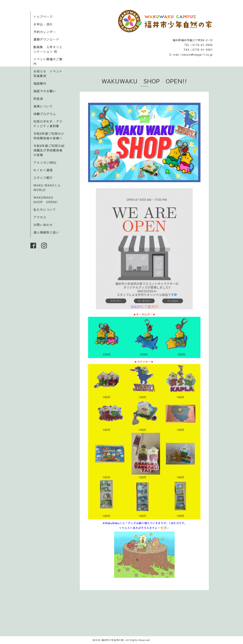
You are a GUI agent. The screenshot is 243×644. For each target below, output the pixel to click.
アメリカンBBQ (45, 162)
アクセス (40, 217)
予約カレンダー (45, 32)
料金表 (38, 99)
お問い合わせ (43, 225)
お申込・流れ (43, 24)
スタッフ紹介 (43, 178)
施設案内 (40, 83)
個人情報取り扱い (46, 232)
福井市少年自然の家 (113, 640)
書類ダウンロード (46, 39)
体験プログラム (45, 114)
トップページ (43, 17)
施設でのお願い (45, 91)
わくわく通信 (45, 170)
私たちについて (45, 209)
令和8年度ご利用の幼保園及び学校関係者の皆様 (49, 150)
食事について (43, 106)
